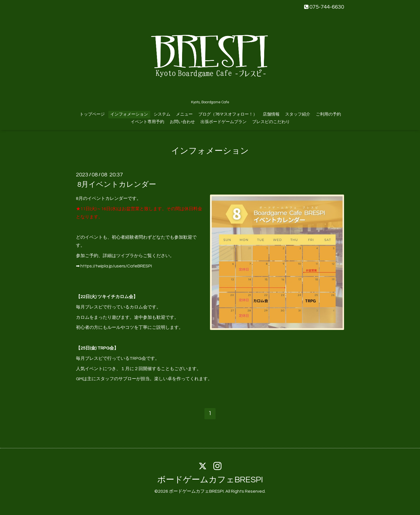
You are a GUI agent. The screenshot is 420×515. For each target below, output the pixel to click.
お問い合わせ (182, 122)
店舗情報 (271, 114)
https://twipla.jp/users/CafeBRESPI (116, 266)
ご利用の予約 (328, 114)
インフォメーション (129, 114)
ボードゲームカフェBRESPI (210, 480)
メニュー (184, 114)
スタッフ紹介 (298, 114)
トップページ (92, 114)
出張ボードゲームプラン (224, 122)
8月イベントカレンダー (117, 185)
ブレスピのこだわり (271, 122)
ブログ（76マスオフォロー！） (228, 114)
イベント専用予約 (147, 122)
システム (162, 114)
